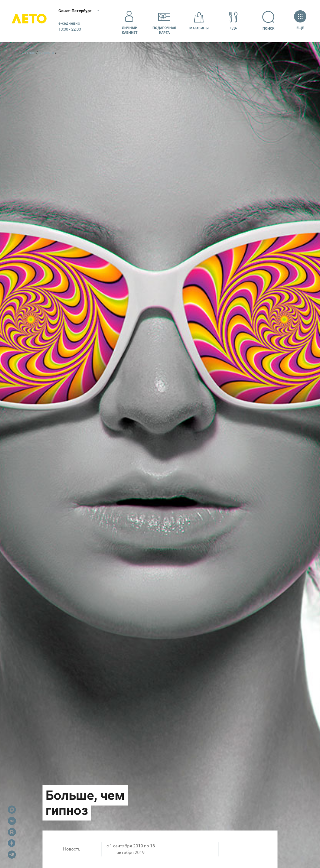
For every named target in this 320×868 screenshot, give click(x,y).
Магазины (199, 21)
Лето (31, 21)
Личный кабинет (130, 21)
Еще (300, 21)
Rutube (12, 832)
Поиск (271, 21)
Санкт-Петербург (80, 11)
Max (12, 810)
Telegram (12, 855)
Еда (233, 21)
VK (12, 821)
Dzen (12, 843)
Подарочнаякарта (164, 21)
